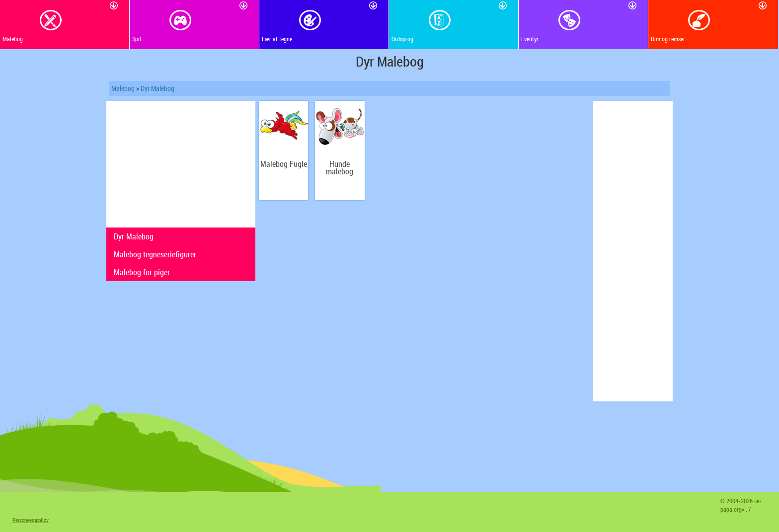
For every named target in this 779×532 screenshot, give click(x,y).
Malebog (123, 88)
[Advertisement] (181, 163)
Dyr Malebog (157, 88)
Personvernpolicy (31, 520)
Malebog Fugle (284, 164)
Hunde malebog (340, 168)
